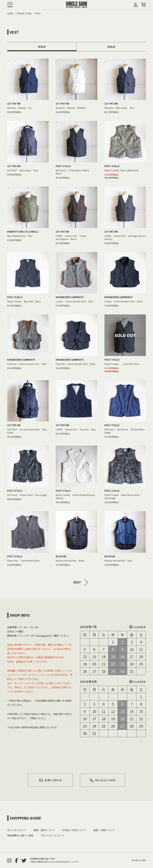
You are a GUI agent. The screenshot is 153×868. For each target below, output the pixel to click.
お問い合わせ (51, 780)
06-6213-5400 (103, 780)
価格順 (111, 47)
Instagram (43, 636)
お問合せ (21, 661)
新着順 (42, 47)
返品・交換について (104, 830)
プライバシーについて (53, 835)
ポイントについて (17, 830)
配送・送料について (44, 830)
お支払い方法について (74, 830)
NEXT (77, 582)
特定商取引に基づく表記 (20, 835)
